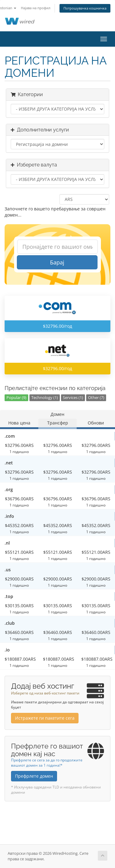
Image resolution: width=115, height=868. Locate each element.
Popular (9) (16, 398)
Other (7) (96, 398)
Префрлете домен (34, 776)
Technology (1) (45, 398)
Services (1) (73, 398)
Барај (57, 262)
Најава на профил (36, 8)
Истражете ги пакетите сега (45, 718)
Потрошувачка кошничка (85, 8)
